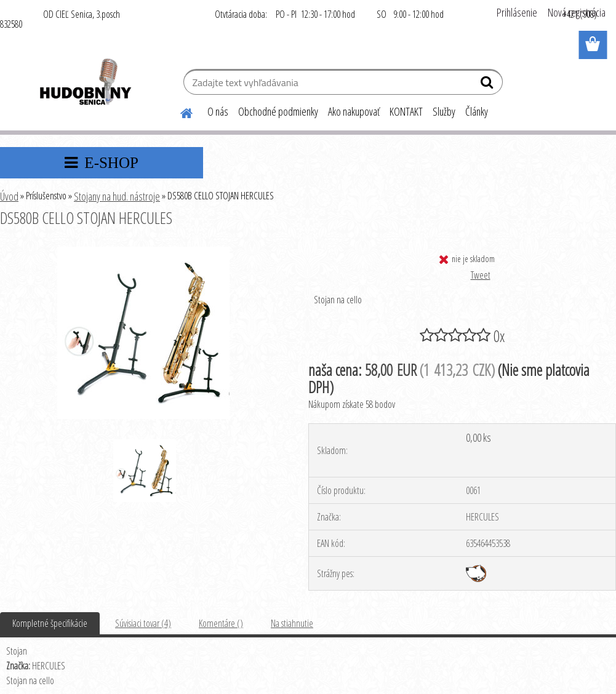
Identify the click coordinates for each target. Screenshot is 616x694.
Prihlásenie (517, 12)
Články (477, 111)
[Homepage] (179, 111)
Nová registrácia (577, 12)
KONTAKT (406, 111)
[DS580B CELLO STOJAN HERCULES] (143, 252)
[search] (488, 85)
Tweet (481, 275)
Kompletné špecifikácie (50, 623)
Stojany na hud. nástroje (117, 196)
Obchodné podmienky (278, 111)
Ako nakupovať (354, 111)
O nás (218, 111)
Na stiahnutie (292, 623)
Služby (444, 111)
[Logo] (85, 84)
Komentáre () (221, 623)
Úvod (9, 196)
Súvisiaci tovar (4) (143, 623)
